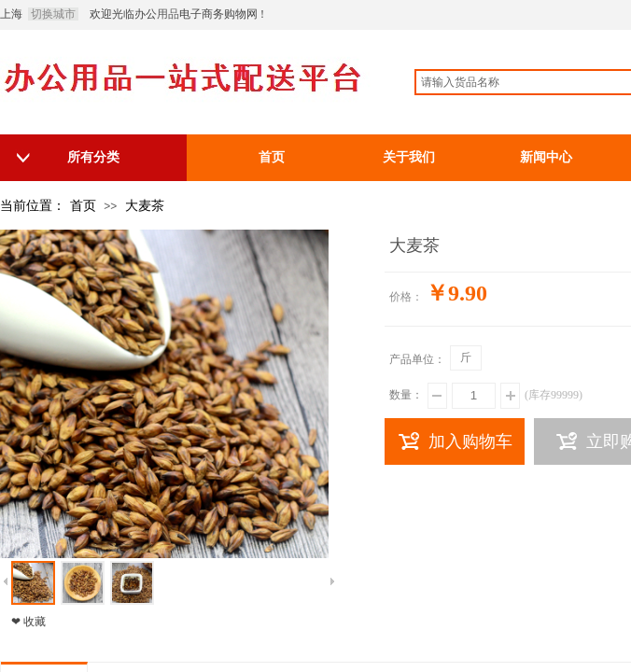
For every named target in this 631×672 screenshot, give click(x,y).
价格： (406, 297)
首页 (83, 206)
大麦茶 (145, 206)
